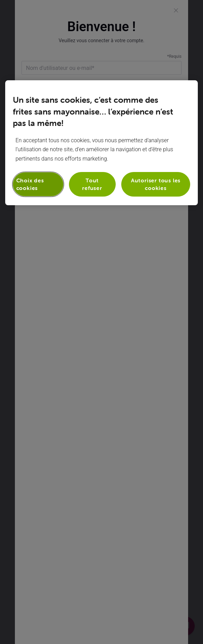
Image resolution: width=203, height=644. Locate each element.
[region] (102, 143)
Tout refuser (92, 184)
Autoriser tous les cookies (156, 184)
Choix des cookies (30, 184)
